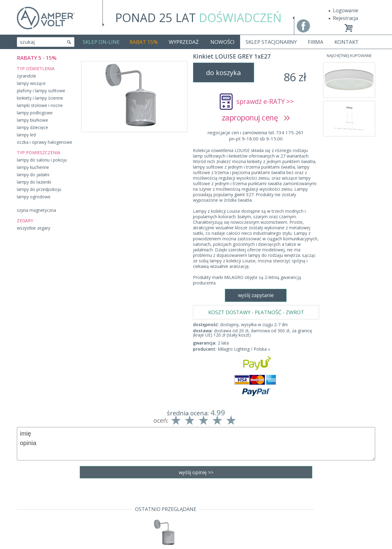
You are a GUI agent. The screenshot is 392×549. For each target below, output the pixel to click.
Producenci (30, 522)
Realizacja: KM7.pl (355, 496)
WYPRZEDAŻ (184, 42)
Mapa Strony (32, 540)
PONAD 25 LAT (198, 17)
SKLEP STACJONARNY (271, 42)
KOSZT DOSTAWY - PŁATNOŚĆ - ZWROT (256, 152)
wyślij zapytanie (134, 315)
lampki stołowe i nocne (40, 105)
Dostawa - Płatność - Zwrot (48, 505)
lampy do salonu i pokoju (42, 160)
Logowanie (346, 10)
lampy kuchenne (33, 167)
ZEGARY (25, 221)
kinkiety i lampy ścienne (40, 98)
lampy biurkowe (32, 120)
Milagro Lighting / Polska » (244, 189)
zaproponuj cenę (256, 117)
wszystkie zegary (34, 228)
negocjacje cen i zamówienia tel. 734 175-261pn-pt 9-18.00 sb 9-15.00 (256, 135)
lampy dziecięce (32, 127)
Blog (22, 531)
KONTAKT (347, 42)
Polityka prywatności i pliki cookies (57, 513)
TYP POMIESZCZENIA (39, 152)
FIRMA (316, 42)
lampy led (26, 135)
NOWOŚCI (222, 42)
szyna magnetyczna (36, 210)
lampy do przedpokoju (39, 189)
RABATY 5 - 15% (37, 58)
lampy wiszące (31, 83)
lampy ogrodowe (34, 197)
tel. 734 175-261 (194, 496)
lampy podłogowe (35, 113)
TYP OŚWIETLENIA (36, 69)
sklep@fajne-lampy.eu (194, 505)
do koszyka (224, 72)
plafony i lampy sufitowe (41, 91)
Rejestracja (345, 18)
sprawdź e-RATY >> (265, 101)
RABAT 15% (144, 42)
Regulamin (29, 496)
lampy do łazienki (34, 182)
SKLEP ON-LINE (101, 42)
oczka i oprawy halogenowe (45, 142)
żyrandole (26, 76)
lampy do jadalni (33, 175)
